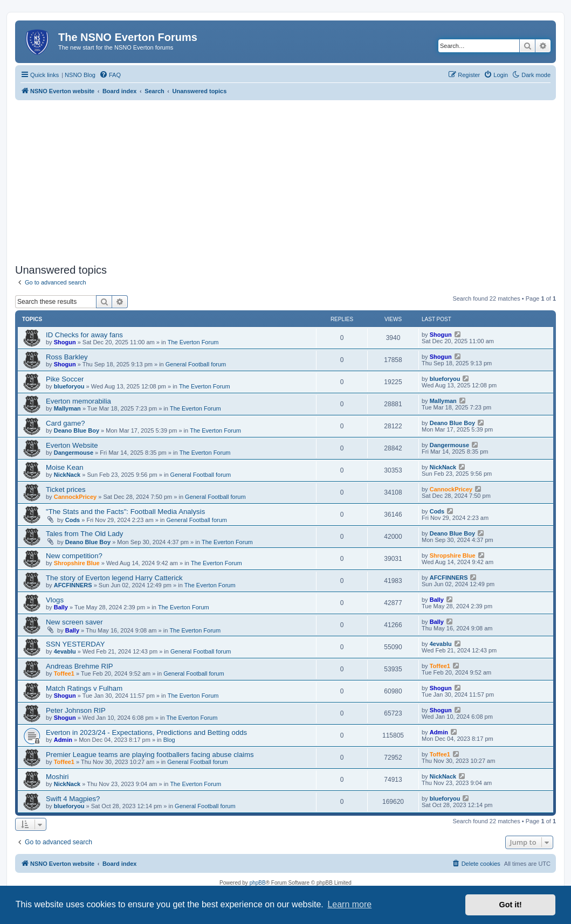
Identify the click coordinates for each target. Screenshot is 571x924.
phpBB (258, 883)
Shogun (65, 342)
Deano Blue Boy (77, 430)
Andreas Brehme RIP (80, 666)
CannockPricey (75, 497)
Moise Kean (65, 467)
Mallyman (67, 408)
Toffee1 (64, 673)
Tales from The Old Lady (84, 534)
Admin (63, 740)
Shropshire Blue (77, 563)
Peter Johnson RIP (76, 710)
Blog (169, 740)
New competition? (74, 556)
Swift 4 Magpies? (73, 799)
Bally (61, 607)
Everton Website (72, 445)
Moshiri (57, 777)
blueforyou (69, 386)
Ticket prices (66, 489)
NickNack (67, 475)
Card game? (66, 423)
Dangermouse (74, 453)
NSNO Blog (80, 75)
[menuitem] (110, 75)
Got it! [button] (511, 905)
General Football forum (196, 364)
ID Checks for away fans (84, 335)
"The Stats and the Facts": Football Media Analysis (125, 512)
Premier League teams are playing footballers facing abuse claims (150, 755)
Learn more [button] (349, 904)
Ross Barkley (67, 357)
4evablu (65, 651)
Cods (73, 520)
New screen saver (74, 622)
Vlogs (55, 600)
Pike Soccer (65, 379)
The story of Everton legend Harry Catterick (114, 578)
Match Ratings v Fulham (84, 688)
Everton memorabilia (78, 401)
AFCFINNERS (73, 585)
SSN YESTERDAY (75, 644)
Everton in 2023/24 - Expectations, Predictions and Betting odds (146, 732)
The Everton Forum (193, 342)
